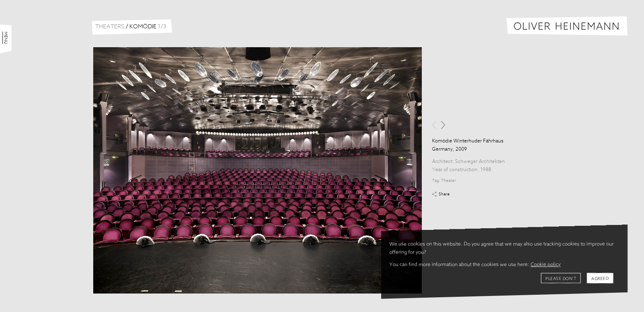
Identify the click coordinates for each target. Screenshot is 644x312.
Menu (6, 38)
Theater (449, 181)
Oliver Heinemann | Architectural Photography (567, 26)
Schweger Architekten (480, 162)
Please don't (561, 279)
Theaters (110, 27)
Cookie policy (546, 265)
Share (444, 194)
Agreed (600, 279)
